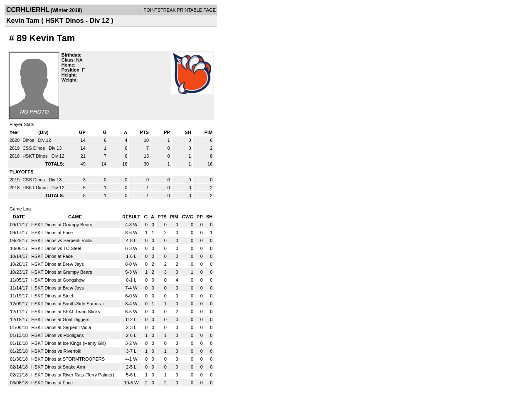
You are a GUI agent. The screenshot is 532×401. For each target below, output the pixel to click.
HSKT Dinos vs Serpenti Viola (62, 240)
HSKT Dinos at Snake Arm (58, 367)
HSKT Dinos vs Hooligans (57, 335)
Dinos (29, 140)
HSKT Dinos (36, 156)
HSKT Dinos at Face (52, 233)
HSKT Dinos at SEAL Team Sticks (65, 312)
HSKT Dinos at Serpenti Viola (61, 327)
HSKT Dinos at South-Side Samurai (67, 304)
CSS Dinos (34, 148)
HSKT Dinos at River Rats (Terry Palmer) (73, 375)
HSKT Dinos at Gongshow (58, 280)
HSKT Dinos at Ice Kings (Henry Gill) (69, 343)
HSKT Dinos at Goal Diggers (60, 319)
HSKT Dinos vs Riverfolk (56, 351)
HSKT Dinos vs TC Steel (56, 248)
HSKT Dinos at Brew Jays (57, 264)
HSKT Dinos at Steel (52, 296)
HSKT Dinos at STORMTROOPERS (68, 359)
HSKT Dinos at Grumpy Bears (62, 225)
